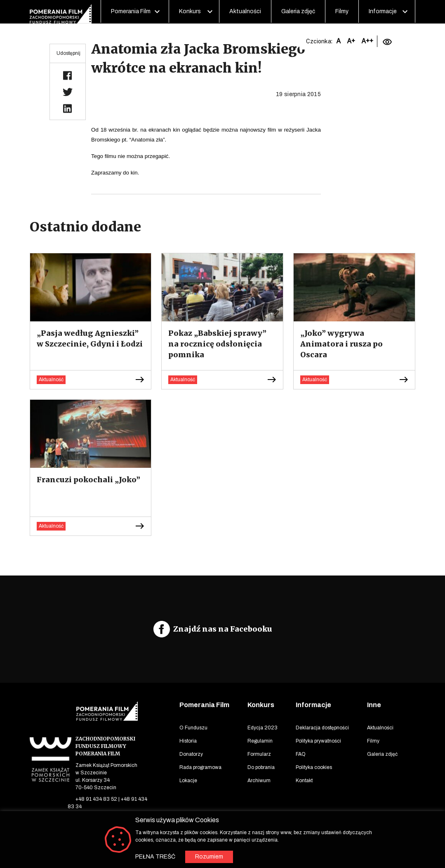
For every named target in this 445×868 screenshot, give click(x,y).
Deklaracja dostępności (322, 728)
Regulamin (260, 741)
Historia (188, 741)
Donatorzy (191, 754)
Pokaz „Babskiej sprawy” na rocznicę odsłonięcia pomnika (217, 344)
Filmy (342, 11)
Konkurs (190, 11)
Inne (374, 705)
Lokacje (188, 781)
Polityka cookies (314, 767)
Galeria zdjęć (298, 11)
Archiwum (259, 781)
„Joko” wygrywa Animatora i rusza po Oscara (341, 344)
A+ (351, 41)
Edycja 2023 (263, 728)
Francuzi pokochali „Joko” (88, 480)
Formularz (259, 754)
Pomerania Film (131, 11)
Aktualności (245, 11)
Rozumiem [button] (209, 857)
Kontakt (304, 781)
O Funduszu (193, 728)
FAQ (301, 754)
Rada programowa (200, 767)
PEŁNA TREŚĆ (155, 857)
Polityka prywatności (318, 741)
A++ (367, 41)
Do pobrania (261, 767)
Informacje (383, 11)
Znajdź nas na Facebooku (223, 629)
